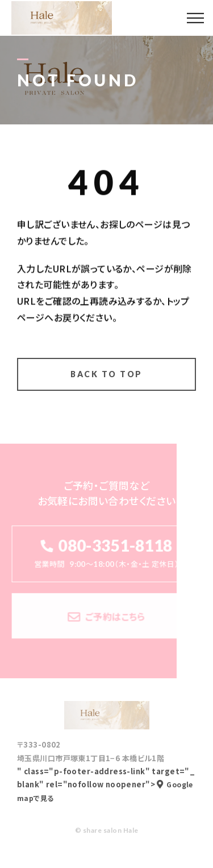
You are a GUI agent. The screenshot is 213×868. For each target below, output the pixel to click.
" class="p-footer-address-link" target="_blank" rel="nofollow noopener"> (106, 784)
